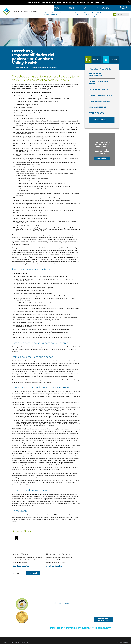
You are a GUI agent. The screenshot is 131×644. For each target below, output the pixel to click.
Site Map (17, 642)
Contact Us (77, 14)
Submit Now (102, 158)
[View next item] (22, 573)
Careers (46, 8)
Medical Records (97, 107)
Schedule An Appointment (55, 8)
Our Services (46, 14)
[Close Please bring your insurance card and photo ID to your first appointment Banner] (129, 2)
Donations (82, 621)
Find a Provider (54, 14)
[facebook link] (96, 614)
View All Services (102, 120)
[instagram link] (111, 614)
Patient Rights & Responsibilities (97, 14)
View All (33, 573)
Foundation (96, 8)
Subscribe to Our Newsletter (104, 620)
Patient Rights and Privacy (98, 83)
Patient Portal (84, 8)
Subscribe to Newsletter (106, 8)
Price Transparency (56, 623)
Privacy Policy (25, 642)
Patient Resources (86, 14)
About (61, 13)
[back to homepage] (13, 68)
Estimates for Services (100, 95)
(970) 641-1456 (124, 8)
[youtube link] (104, 614)
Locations (69, 13)
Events (107, 13)
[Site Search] (115, 14)
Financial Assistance (99, 101)
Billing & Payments (72, 8)
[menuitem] (46, 15)
